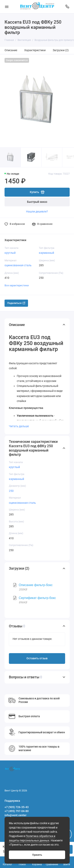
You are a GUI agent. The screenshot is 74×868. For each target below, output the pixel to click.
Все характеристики (17, 285)
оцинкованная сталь (18, 265)
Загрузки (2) (61, 50)
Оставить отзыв (37, 658)
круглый (10, 253)
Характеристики (35, 50)
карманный (46, 253)
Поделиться (16, 303)
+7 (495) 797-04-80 (17, 811)
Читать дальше (19, 426)
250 (11, 491)
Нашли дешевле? (37, 211)
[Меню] (7, 7)
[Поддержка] (67, 7)
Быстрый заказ (37, 202)
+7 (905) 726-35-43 (17, 807)
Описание (11, 50)
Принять (37, 855)
